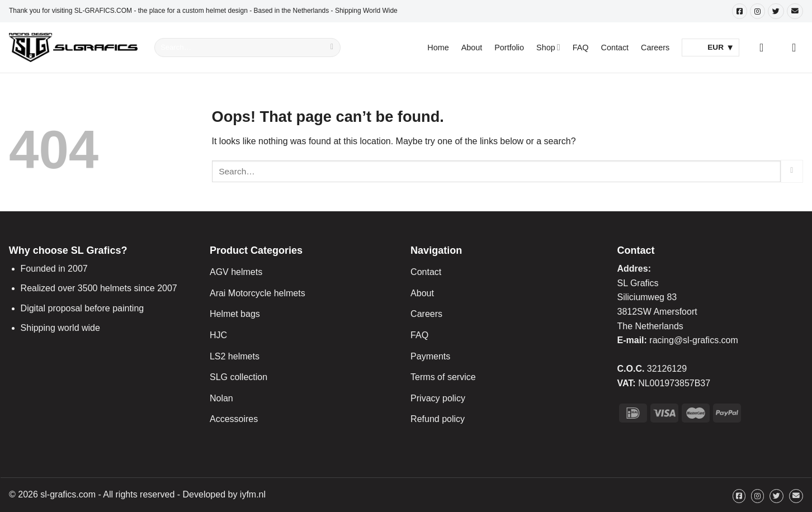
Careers (655, 48)
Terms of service (443, 377)
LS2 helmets (235, 356)
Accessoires (234, 419)
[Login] (765, 48)
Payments (430, 356)
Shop (548, 47)
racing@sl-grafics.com (694, 340)
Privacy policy (438, 398)
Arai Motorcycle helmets (258, 293)
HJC (218, 335)
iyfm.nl (253, 494)
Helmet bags (235, 314)
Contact (615, 48)
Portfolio (509, 48)
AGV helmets (236, 272)
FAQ (581, 48)
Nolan (221, 398)
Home (438, 48)
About (472, 48)
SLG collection (239, 377)
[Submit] (332, 48)
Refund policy (438, 419)
